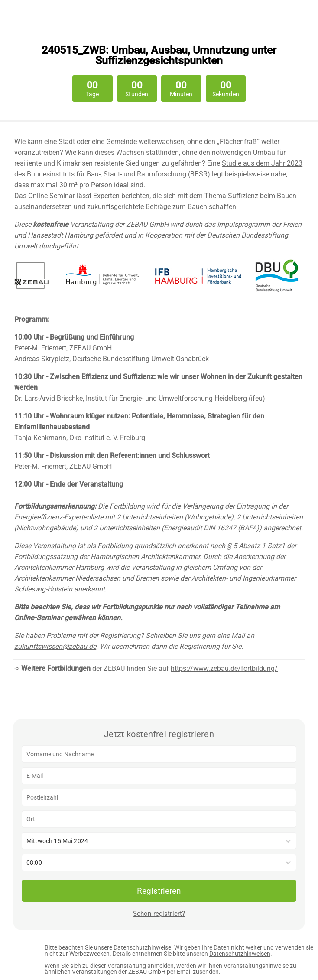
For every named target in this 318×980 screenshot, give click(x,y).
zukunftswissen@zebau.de (55, 646)
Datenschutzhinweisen (240, 954)
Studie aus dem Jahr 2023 (262, 163)
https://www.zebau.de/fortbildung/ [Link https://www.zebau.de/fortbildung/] (224, 668)
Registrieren (159, 891)
